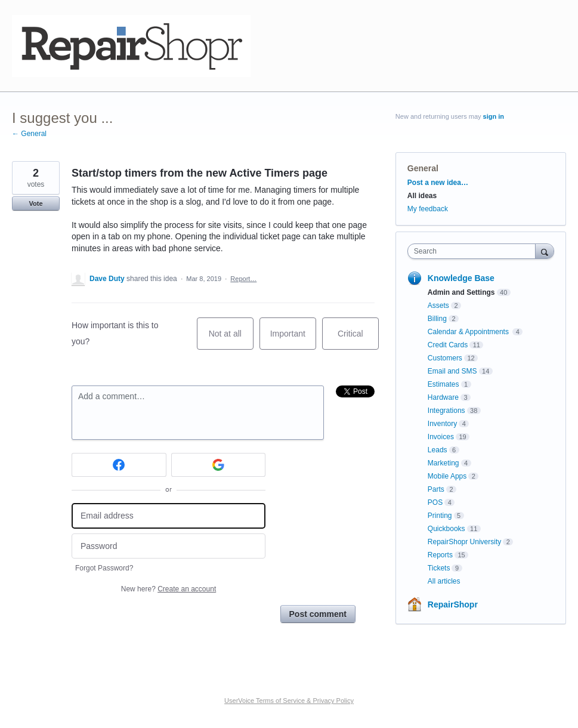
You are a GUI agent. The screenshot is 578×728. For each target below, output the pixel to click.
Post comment (318, 614)
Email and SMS (452, 371)
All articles (444, 581)
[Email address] (169, 516)
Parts (436, 489)
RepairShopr (453, 604)
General (423, 168)
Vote (35, 203)
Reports (440, 555)
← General (29, 134)
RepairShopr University (464, 542)
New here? (169, 589)
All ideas (422, 196)
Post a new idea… (438, 183)
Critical (358, 339)
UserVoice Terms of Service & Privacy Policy (289, 701)
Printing (440, 516)
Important (293, 339)
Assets (438, 306)
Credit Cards (448, 345)
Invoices (441, 437)
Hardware (443, 397)
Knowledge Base (461, 278)
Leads (438, 450)
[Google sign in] (219, 465)
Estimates (443, 384)
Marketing (443, 463)
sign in (494, 116)
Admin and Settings (461, 292)
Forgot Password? (104, 568)
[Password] (169, 546)
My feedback (428, 209)
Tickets (439, 568)
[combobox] (474, 251)
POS (435, 502)
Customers (445, 358)
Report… (243, 279)
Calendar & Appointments (469, 332)
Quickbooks (446, 529)
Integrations (446, 411)
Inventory (442, 424)
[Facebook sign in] (119, 465)
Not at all (231, 339)
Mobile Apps (447, 476)
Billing (437, 319)
